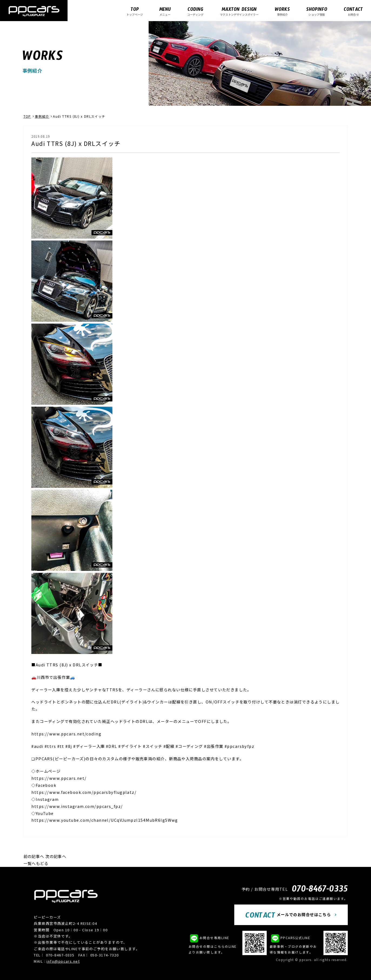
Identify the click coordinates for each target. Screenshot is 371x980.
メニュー (165, 11)
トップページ (135, 11)
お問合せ (353, 11)
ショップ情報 (317, 11)
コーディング (195, 11)
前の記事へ (34, 856)
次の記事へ (56, 856)
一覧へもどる (36, 863)
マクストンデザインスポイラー (239, 11)
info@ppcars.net (63, 961)
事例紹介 (282, 11)
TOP (27, 116)
